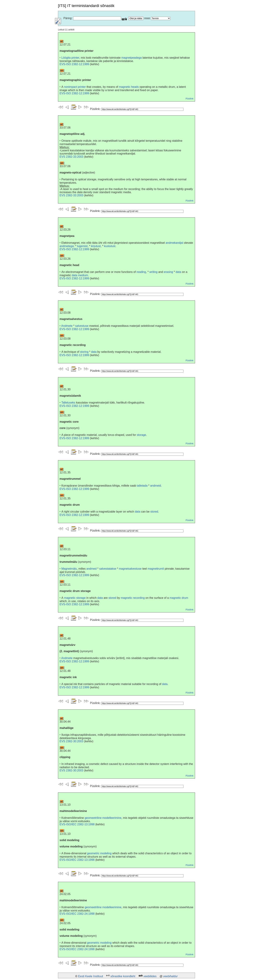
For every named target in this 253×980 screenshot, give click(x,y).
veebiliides (150, 976)
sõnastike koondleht (123, 976)
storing (84, 352)
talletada (142, 486)
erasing (168, 272)
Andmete (67, 326)
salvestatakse (108, 569)
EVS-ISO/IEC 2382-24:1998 (77, 914)
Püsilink (189, 99)
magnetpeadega (132, 58)
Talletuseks (68, 403)
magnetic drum (179, 598)
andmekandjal (174, 243)
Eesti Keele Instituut (91, 976)
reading (141, 272)
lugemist (82, 246)
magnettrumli (156, 569)
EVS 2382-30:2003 (71, 741)
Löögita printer (70, 58)
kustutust (110, 246)
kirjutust (96, 246)
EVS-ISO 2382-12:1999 (74, 64)
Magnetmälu (69, 569)
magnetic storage (75, 598)
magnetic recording (133, 598)
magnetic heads (129, 87)
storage (141, 435)
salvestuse (82, 326)
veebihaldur (171, 976)
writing (153, 272)
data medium (80, 275)
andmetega (67, 246)
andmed (92, 569)
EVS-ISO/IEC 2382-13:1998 (77, 824)
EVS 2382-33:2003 (71, 157)
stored (154, 512)
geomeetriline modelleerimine (103, 818)
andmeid (156, 486)
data (178, 272)
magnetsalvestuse (130, 569)
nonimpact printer (75, 87)
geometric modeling (99, 853)
